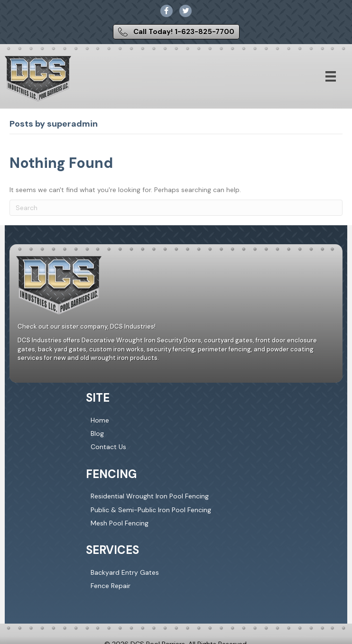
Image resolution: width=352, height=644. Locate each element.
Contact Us (108, 447)
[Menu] (331, 76)
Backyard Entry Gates (125, 572)
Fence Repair (111, 586)
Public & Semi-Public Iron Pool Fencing (151, 510)
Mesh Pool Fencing (120, 523)
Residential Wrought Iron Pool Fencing (150, 496)
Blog (97, 433)
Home (100, 420)
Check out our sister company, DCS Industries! (87, 327)
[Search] (176, 208)
